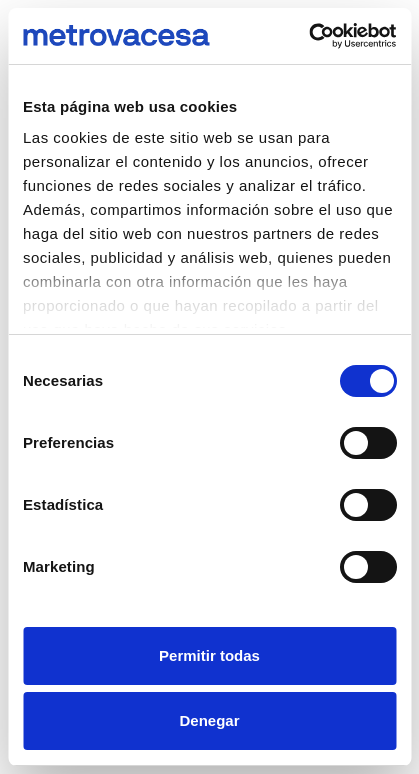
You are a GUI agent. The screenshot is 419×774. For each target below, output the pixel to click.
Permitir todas (209, 655)
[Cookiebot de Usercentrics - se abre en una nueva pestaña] (308, 36)
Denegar (209, 720)
